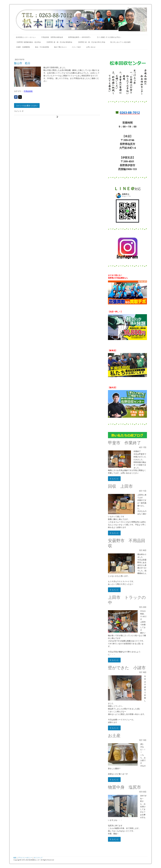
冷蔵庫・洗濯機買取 (23, 47)
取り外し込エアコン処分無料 (120, 42)
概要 (15, 858)
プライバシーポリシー (25, 858)
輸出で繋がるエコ (60, 47)
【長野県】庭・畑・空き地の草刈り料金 (91, 42)
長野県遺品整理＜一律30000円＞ (80, 37)
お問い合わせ (91, 47)
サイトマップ (38, 858)
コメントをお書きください (27, 105)
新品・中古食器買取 (42, 47)
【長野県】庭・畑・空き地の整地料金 (59, 42)
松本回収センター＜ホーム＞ (26, 37)
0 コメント (114, 479)
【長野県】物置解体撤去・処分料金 (28, 42)
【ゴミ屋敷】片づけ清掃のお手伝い (109, 37)
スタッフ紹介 (76, 47)
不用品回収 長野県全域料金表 (52, 37)
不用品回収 (28, 91)
